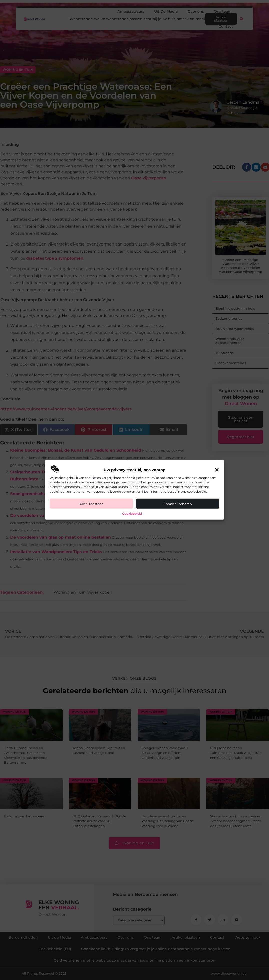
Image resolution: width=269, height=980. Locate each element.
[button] (217, 470)
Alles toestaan (92, 504)
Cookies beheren (178, 504)
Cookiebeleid (132, 513)
